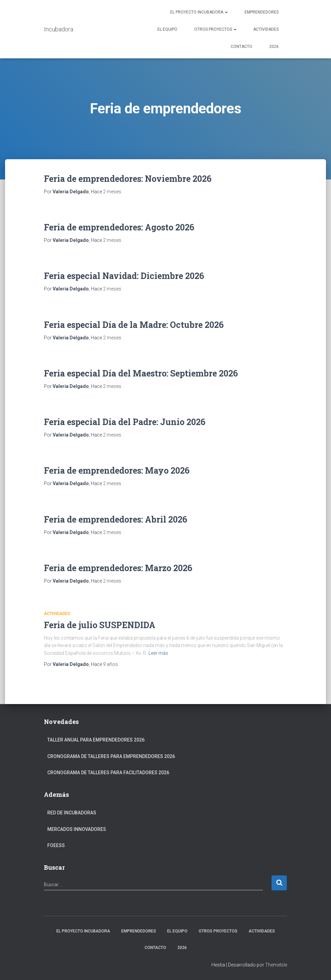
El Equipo (167, 29)
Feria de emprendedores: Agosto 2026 (119, 227)
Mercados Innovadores (77, 829)
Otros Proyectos (215, 29)
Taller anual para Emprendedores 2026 (96, 740)
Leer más (158, 653)
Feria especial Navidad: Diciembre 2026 (124, 276)
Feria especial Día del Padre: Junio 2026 (125, 422)
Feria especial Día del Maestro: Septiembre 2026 (141, 373)
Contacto (241, 47)
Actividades (266, 29)
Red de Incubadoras (72, 813)
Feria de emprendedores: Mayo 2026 (117, 470)
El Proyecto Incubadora (199, 12)
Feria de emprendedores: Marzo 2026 (118, 568)
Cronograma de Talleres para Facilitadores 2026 (108, 773)
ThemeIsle (276, 965)
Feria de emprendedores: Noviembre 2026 (128, 179)
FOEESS (56, 845)
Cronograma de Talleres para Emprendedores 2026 (111, 756)
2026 (274, 47)
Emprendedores (262, 12)
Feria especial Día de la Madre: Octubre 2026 (134, 325)
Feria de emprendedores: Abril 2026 (116, 519)
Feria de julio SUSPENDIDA (100, 625)
